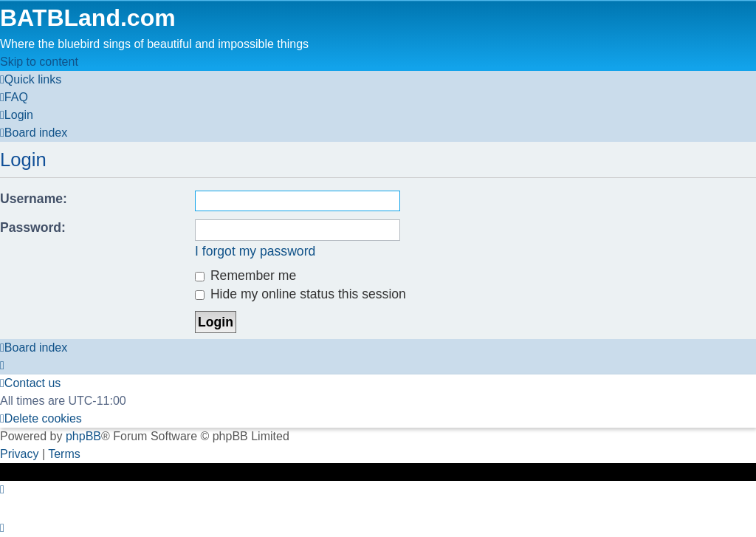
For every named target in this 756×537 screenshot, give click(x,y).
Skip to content (39, 62)
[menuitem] (14, 97)
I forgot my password (255, 251)
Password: (33, 228)
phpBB (83, 436)
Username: (34, 199)
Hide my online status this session (300, 294)
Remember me (245, 276)
